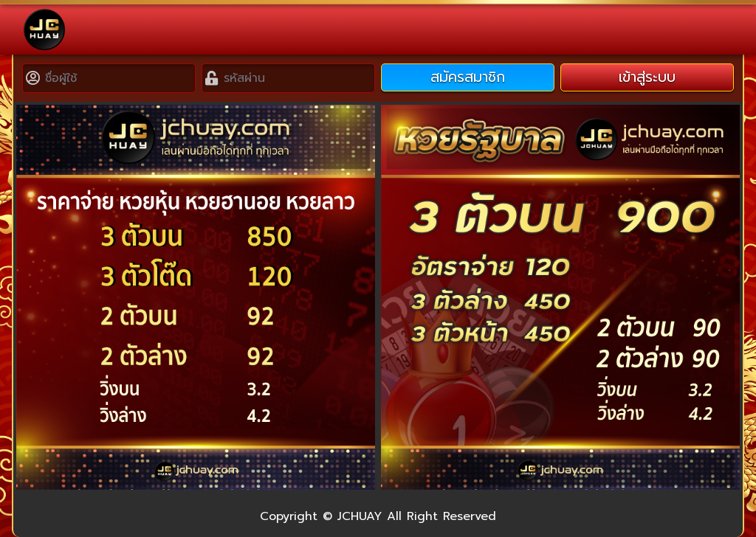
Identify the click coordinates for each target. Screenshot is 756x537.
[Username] (118, 78)
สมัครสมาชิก (468, 77)
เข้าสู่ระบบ (647, 77)
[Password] (298, 78)
